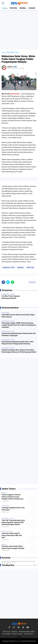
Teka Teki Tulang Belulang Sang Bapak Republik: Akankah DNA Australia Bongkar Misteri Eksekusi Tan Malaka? (13, 522)
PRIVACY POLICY (17, 634)
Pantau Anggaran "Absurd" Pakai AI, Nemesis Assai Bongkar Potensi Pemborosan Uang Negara (12, 497)
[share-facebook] (3, 282)
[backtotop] (19, 639)
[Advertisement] (19, 30)
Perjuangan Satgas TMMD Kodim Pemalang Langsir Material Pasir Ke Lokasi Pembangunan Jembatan (19, 325)
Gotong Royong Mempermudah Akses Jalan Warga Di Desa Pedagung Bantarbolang (18, 343)
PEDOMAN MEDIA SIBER (26, 632)
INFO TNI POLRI (8, 531)
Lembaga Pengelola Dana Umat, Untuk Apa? (13, 509)
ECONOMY (32, 8)
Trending (4, 8)
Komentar (32, 282)
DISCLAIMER (6, 634)
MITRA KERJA (28, 634)
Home (4, 52)
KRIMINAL (23, 8)
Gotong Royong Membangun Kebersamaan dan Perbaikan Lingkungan (19, 334)
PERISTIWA (13, 8)
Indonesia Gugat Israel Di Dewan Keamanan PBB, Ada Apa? (12, 535)
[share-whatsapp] (13, 282)
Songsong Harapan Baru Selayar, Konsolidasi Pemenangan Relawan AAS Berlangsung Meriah (19, 351)
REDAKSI (14, 632)
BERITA (5, 493)
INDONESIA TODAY (9, 268)
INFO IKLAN (6, 632)
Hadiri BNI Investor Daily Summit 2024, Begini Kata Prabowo (18, 316)
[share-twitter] (8, 282)
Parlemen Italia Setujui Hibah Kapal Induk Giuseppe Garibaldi (13, 547)
